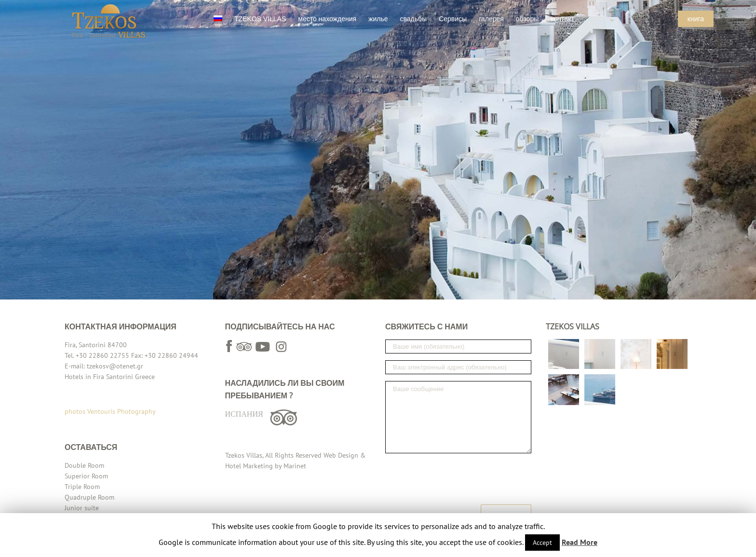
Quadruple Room (89, 497)
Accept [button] (542, 543)
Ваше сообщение (458, 417)
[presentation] (459, 479)
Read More (580, 542)
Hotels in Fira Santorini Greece (110, 377)
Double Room (84, 465)
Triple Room (82, 487)
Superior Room (86, 476)
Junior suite (82, 508)
